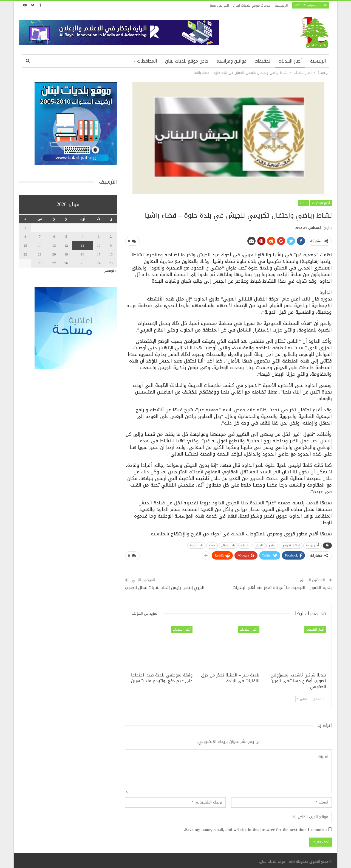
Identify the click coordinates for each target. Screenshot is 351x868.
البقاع (304, 203)
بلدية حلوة (196, 544)
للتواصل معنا (219, 5)
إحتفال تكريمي (291, 544)
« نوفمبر (111, 270)
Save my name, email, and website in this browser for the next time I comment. (255, 828)
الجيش (259, 544)
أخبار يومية (312, 544)
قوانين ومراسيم (231, 61)
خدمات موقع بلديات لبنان (252, 5)
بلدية (212, 544)
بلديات (245, 544)
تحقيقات (262, 61)
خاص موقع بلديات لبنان (187, 61)
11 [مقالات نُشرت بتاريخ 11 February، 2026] (82, 245)
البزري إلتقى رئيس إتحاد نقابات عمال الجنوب (165, 585)
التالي (302, 697)
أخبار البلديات (290, 61)
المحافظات (147, 61)
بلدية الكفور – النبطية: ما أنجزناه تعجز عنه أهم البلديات (282, 585)
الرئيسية (281, 5)
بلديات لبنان (228, 544)
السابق (318, 697)
